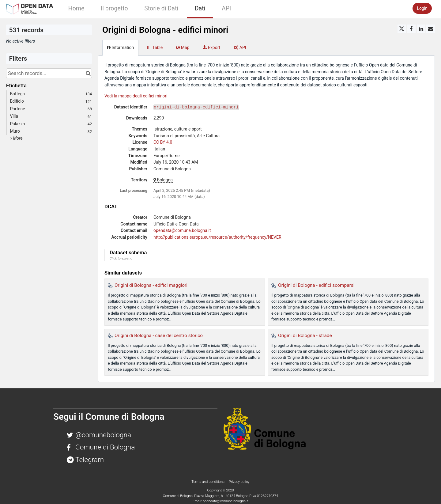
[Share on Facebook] (411, 29)
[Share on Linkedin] (421, 29)
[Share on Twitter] (402, 29)
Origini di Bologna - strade (305, 335)
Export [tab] (211, 47)
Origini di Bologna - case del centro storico (159, 335)
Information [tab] (120, 47)
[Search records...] (49, 73)
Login (422, 8)
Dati (200, 8)
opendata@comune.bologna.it (182, 230)
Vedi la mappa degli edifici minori (136, 96)
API (226, 8)
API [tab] (240, 47)
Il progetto (114, 8)
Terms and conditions (208, 482)
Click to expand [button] (121, 258)
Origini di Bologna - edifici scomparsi (316, 285)
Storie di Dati (161, 8)
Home (76, 8)
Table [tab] (155, 47)
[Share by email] (431, 29)
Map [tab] (183, 47)
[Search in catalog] (88, 73)
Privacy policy (239, 482)
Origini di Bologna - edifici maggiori (151, 285)
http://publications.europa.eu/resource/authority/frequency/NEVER (217, 237)
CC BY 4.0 (163, 142)
